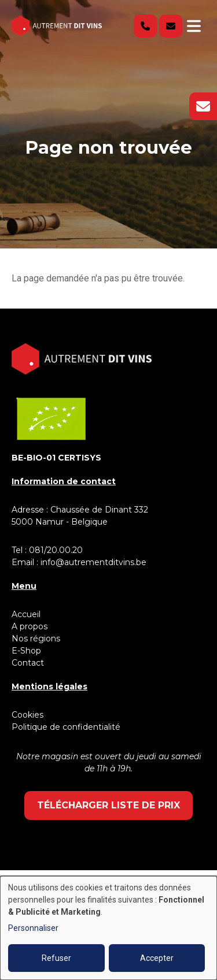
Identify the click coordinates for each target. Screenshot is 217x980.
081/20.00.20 (56, 550)
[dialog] (108, 928)
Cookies (27, 715)
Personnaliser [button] (33, 928)
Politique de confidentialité (66, 727)
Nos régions (36, 639)
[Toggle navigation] (194, 26)
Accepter (157, 958)
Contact (28, 663)
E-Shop (27, 651)
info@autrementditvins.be (93, 562)
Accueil (26, 614)
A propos (30, 626)
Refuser (56, 958)
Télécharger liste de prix (108, 805)
